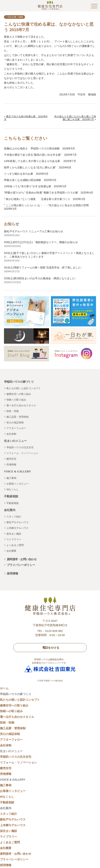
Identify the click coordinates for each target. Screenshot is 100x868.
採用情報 (12, 573)
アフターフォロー (16, 428)
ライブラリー (14, 539)
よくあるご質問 (15, 545)
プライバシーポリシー (21, 565)
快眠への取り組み (16, 400)
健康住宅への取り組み (19, 394)
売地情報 (11, 465)
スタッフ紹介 (14, 517)
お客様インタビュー (18, 484)
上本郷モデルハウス (18, 528)
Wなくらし (12, 489)
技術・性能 (13, 411)
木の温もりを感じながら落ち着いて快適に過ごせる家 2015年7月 (75, 118)
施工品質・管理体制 (18, 417)
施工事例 (11, 478)
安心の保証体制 (15, 422)
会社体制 (11, 434)
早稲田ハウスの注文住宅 (20, 447)
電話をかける (51, 648)
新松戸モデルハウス (18, 522)
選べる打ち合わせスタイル (21, 405)
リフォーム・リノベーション (22, 453)
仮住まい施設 (14, 534)
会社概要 (11, 551)
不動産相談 (13, 503)
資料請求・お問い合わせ (22, 559)
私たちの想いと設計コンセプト (24, 388)
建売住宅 (11, 459)
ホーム (4, 688)
